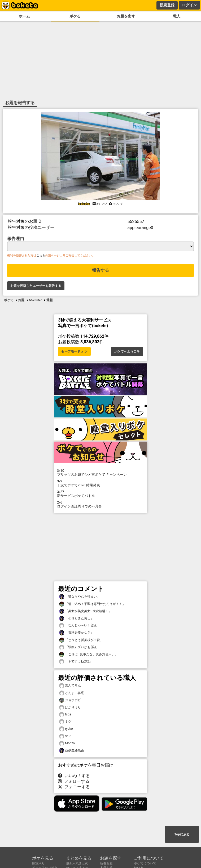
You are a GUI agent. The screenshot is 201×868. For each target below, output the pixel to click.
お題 (21, 300)
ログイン (189, 5)
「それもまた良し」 (76, 618)
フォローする (74, 781)
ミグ (65, 722)
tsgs (65, 715)
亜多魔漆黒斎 (72, 751)
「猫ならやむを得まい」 (80, 597)
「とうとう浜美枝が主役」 (81, 640)
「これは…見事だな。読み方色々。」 (89, 654)
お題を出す (126, 16)
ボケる (75, 16)
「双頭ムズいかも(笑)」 (79, 647)
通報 (50, 300)
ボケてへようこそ (127, 351)
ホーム (24, 16)
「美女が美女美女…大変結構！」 (85, 611)
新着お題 (106, 863)
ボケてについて (145, 863)
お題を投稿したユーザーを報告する (36, 286)
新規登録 (167, 5)
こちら (41, 255)
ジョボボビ (70, 700)
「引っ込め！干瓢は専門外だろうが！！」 (92, 604)
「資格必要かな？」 (76, 633)
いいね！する (74, 776)
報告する (101, 270)
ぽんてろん (70, 686)
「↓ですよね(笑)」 (76, 662)
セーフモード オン (74, 351)
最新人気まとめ (77, 863)
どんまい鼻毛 (72, 693)
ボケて (9, 300)
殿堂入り (38, 863)
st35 (65, 736)
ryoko (66, 729)
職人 (177, 16)
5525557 (35, 300)
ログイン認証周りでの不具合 (101, 504)
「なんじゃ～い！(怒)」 (79, 626)
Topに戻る (182, 834)
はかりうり (70, 707)
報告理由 (16, 239)
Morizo (67, 743)
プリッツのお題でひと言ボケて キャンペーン (101, 473)
